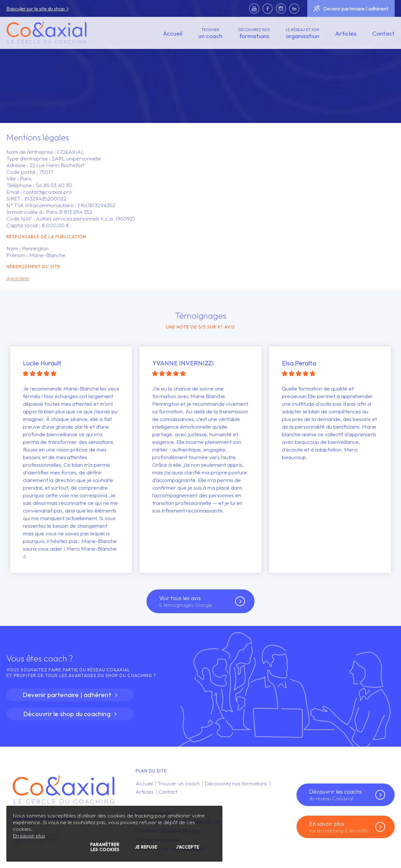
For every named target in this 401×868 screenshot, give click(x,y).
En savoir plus (29, 835)
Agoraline (18, 278)
